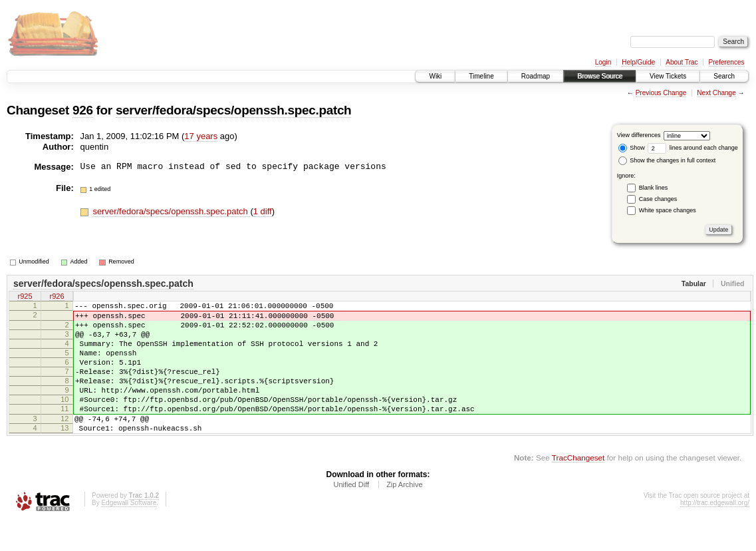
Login (603, 62)
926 (83, 110)
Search (724, 76)
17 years (201, 136)
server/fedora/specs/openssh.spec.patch (234, 110)
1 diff (263, 211)
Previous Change (661, 93)
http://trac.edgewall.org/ (715, 533)
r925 (25, 297)
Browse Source (600, 76)
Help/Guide (638, 62)
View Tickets (668, 76)
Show (632, 148)
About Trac (682, 62)
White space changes (668, 210)
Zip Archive (404, 514)
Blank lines (654, 188)
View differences (639, 135)
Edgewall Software (129, 533)
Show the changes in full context (667, 160)
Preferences (727, 62)
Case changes (658, 199)
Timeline (481, 76)
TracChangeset (578, 487)
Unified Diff (351, 514)
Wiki (435, 76)
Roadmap (536, 76)
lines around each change (693, 148)
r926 (57, 297)
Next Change (716, 93)
